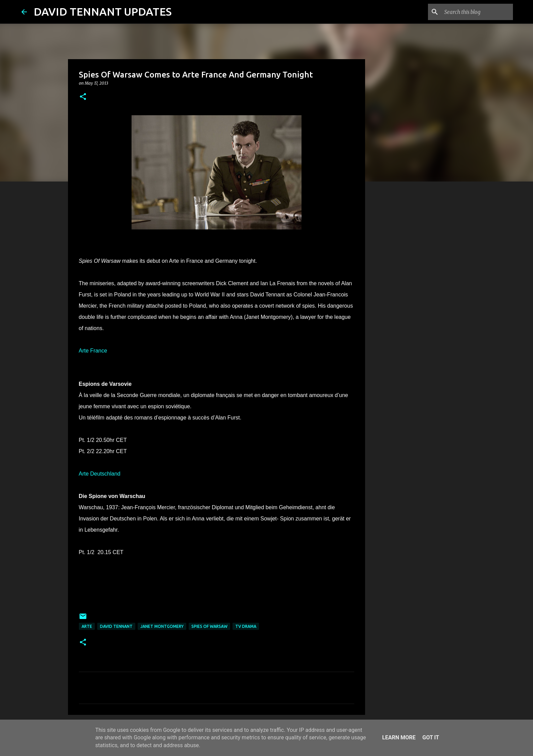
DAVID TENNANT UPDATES (103, 12)
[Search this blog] (477, 12)
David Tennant (116, 626)
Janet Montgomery (162, 626)
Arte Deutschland (100, 474)
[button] (83, 97)
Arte (87, 626)
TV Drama (246, 626)
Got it (431, 737)
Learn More (399, 737)
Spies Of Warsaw (209, 626)
